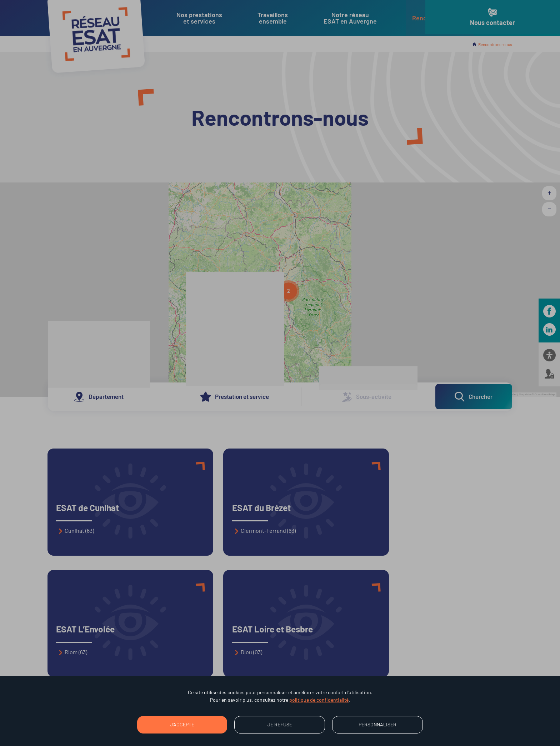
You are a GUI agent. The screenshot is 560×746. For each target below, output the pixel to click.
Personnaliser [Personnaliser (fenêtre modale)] (377, 724)
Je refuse (280, 724)
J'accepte (182, 724)
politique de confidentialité (319, 700)
